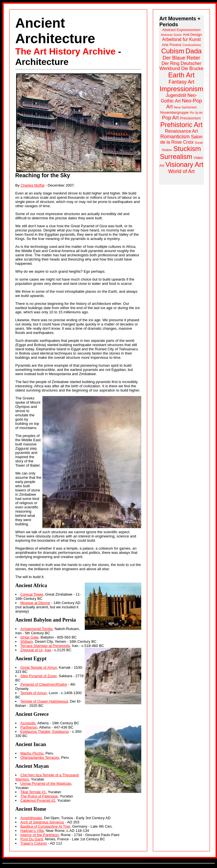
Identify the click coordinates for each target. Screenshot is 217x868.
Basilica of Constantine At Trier (45, 826)
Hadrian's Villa (32, 831)
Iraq (48, 650)
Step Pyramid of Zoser (39, 676)
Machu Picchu (32, 753)
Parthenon (29, 727)
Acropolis (28, 723)
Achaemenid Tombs (36, 629)
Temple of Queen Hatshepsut (44, 701)
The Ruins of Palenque (39, 796)
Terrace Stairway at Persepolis (45, 646)
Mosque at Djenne (35, 603)
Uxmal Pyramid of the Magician (46, 783)
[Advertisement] (181, 274)
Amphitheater (31, 818)
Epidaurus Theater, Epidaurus (45, 732)
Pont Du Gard (32, 839)
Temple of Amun (33, 693)
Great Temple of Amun (39, 667)
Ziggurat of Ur (32, 650)
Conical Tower (32, 594)
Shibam (27, 641)
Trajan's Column (34, 843)
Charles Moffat (32, 185)
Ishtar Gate (29, 637)
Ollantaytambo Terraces (40, 757)
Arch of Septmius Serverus (42, 822)
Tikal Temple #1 (33, 792)
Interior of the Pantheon (40, 835)
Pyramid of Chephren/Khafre (44, 684)
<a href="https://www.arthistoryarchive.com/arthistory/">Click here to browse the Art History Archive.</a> (181, 100)
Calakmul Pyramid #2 (38, 800)
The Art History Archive (65, 51)
